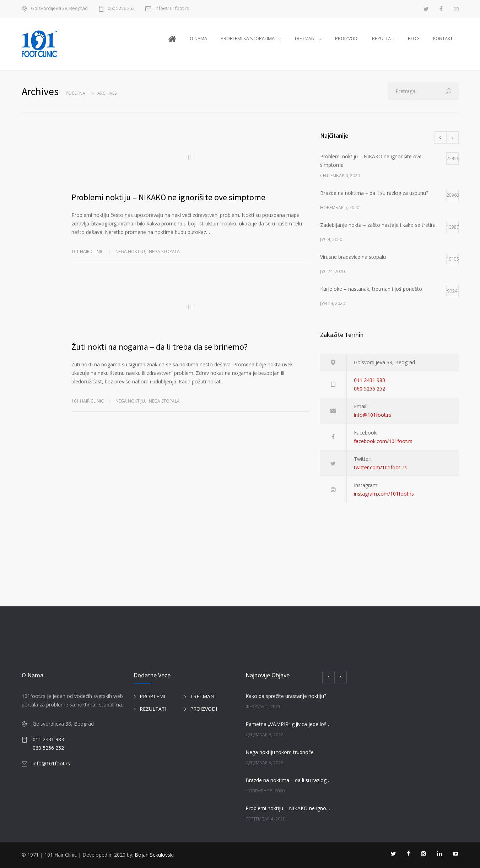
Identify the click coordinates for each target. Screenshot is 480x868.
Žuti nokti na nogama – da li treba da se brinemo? (160, 347)
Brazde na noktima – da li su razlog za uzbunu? (288, 780)
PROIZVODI (347, 39)
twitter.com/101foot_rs (380, 467)
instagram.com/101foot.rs (384, 494)
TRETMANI (305, 39)
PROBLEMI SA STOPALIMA (248, 39)
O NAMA (198, 39)
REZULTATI (383, 39)
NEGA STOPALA (164, 252)
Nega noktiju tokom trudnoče (280, 752)
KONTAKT (443, 39)
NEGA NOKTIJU (130, 252)
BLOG (414, 39)
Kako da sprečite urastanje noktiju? (286, 696)
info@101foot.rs (172, 9)
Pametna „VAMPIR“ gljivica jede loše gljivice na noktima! (288, 724)
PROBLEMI (152, 696)
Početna (75, 93)
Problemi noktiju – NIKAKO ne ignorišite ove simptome (168, 197)
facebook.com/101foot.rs (383, 441)
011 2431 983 (370, 380)
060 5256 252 (121, 9)
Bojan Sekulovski (154, 855)
